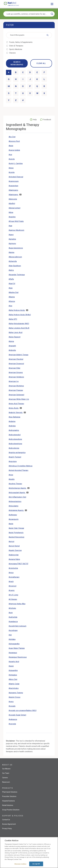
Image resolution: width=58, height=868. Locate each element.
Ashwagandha (14, 644)
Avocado (12, 706)
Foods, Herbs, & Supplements (21, 42)
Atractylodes (14, 688)
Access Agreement (9, 824)
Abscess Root (14, 141)
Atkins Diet (13, 679)
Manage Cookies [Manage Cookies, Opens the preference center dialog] (20, 864)
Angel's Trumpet (15, 457)
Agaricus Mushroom (16, 230)
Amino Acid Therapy (16, 404)
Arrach (11, 582)
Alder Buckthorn (15, 266)
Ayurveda (12, 724)
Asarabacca (13, 622)
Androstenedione (15, 439)
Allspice (12, 301)
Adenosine (13, 199)
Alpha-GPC (13, 319)
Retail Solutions (8, 805)
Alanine (11, 252)
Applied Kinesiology (16, 537)
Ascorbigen (13, 630)
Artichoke (12, 608)
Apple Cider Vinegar (16, 528)
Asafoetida (13, 617)
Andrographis (14, 430)
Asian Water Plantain (17, 648)
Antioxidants (13, 506)
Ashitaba (12, 639)
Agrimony (12, 244)
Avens (11, 702)
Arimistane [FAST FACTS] (18, 564)
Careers (5, 778)
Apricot (11, 542)
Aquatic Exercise (15, 550)
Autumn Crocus (14, 697)
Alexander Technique (17, 275)
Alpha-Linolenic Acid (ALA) (19, 328)
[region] (29, 852)
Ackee (11, 168)
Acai (10, 155)
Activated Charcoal (16, 177)
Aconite (12, 172)
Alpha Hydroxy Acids (17, 310)
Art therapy (13, 599)
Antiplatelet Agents (16, 510)
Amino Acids (14, 408)
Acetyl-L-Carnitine (16, 163)
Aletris (11, 270)
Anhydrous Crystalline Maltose (21, 466)
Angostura (13, 461)
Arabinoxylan (14, 555)
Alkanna (12, 297)
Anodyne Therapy (15, 484)
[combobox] (29, 35)
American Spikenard (16, 395)
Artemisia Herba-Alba (17, 604)
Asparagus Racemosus (18, 657)
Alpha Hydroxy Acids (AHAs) (20, 315)
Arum (11, 613)
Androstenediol (15, 435)
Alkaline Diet (14, 292)
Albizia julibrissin (15, 257)
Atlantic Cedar (14, 684)
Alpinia (11, 341)
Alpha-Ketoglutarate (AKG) (19, 324)
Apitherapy (13, 515)
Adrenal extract (14, 208)
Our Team (6, 773)
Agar (10, 226)
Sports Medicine (16, 49)
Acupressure (14, 181)
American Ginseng (16, 373)
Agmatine (12, 239)
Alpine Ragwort (15, 337)
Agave (11, 235)
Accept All (36, 864)
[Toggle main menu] (52, 4)
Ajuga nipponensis (16, 248)
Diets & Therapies (16, 46)
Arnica (11, 573)
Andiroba (12, 426)
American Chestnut (16, 359)
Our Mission (6, 769)
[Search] (52, 14)
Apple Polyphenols (16, 533)
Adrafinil (12, 204)
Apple (11, 524)
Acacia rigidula (14, 150)
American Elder (14, 368)
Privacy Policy (7, 829)
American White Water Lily (19, 399)
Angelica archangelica (17, 453)
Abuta (11, 146)
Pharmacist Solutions (10, 792)
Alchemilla (13, 261)
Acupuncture (13, 186)
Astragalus (13, 675)
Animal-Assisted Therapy (18, 470)
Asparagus (13, 653)
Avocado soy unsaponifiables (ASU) (23, 711)
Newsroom (6, 782)
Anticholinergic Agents (18, 488)
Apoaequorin (14, 519)
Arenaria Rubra (14, 559)
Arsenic (12, 590)
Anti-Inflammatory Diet (17, 497)
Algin (11, 288)
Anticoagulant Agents (17, 493)
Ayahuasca (13, 719)
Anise (11, 475)
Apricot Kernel (14, 546)
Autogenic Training (16, 693)
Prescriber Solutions (9, 796)
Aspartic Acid (14, 662)
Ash (10, 635)
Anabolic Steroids (16, 413)
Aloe (10, 306)
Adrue (11, 212)
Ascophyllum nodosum (17, 626)
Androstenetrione (15, 444)
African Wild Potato (16, 221)
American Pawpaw (16, 390)
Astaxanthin (13, 670)
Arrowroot (12, 586)
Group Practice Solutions (11, 810)
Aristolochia (13, 568)
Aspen (11, 666)
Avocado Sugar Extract (17, 715)
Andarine (12, 421)
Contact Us (6, 820)
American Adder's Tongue (18, 355)
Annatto (12, 479)
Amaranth (12, 346)
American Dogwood (16, 364)
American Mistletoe (16, 386)
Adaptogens (13, 190)
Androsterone (14, 448)
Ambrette (12, 350)
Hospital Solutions (8, 801)
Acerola (12, 159)
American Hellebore (16, 377)
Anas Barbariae (14, 417)
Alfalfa (11, 279)
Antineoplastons (15, 501)
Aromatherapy (14, 577)
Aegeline (12, 217)
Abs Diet (12, 137)
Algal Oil (12, 284)
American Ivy (14, 381)
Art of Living (13, 595)
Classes (13, 53)
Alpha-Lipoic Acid (15, 332)
